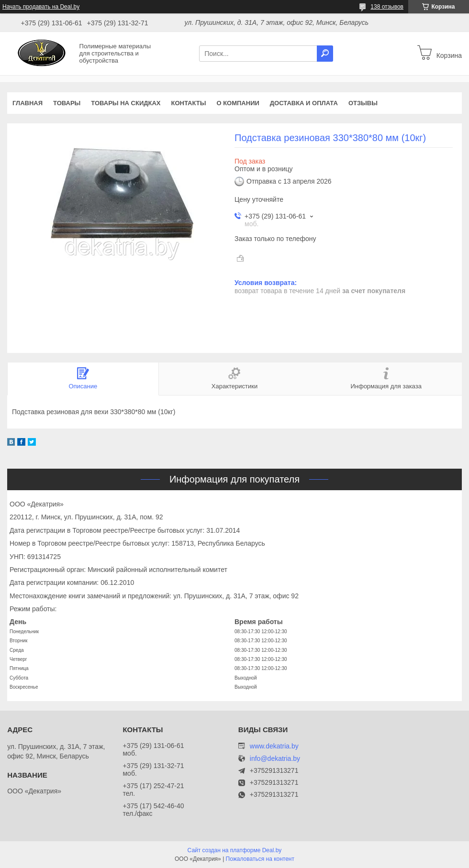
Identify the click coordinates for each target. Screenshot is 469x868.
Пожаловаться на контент (260, 859)
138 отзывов (387, 7)
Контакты (189, 103)
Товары (67, 103)
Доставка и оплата (304, 103)
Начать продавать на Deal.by (41, 7)
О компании (238, 103)
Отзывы (363, 103)
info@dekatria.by (275, 759)
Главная (28, 103)
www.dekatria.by (274, 746)
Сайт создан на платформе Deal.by (235, 850)
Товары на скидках (126, 103)
